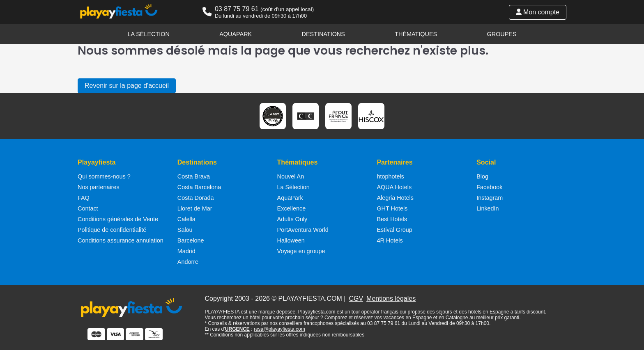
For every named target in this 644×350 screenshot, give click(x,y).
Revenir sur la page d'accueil (127, 86)
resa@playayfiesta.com (279, 329)
